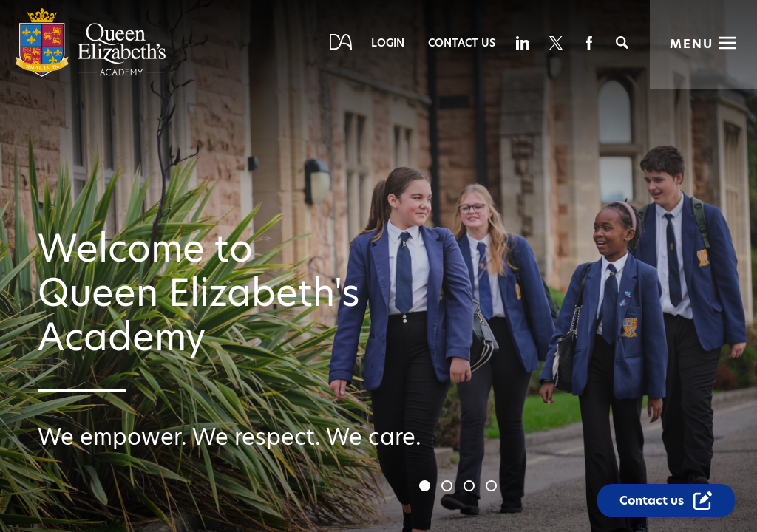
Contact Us (462, 43)
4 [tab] (493, 488)
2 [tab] (449, 488)
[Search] (622, 42)
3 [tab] (471, 488)
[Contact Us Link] (666, 501)
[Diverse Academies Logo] (91, 74)
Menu (692, 44)
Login (388, 43)
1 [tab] (427, 488)
